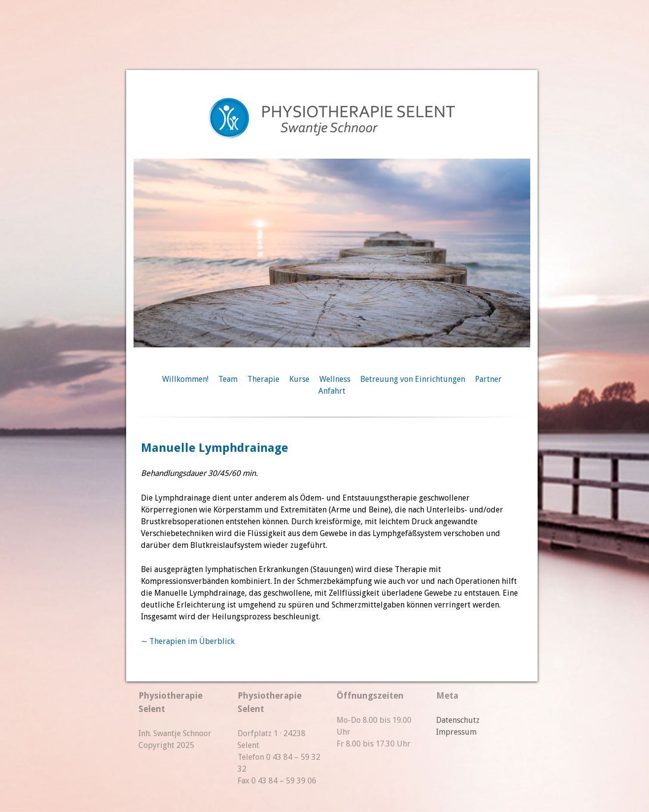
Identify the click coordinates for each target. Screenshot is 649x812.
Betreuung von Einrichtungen (413, 379)
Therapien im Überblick (192, 641)
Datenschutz (458, 720)
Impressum (456, 732)
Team (228, 379)
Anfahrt (332, 391)
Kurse (299, 379)
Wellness (335, 379)
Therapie (263, 379)
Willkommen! (185, 379)
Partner (488, 379)
